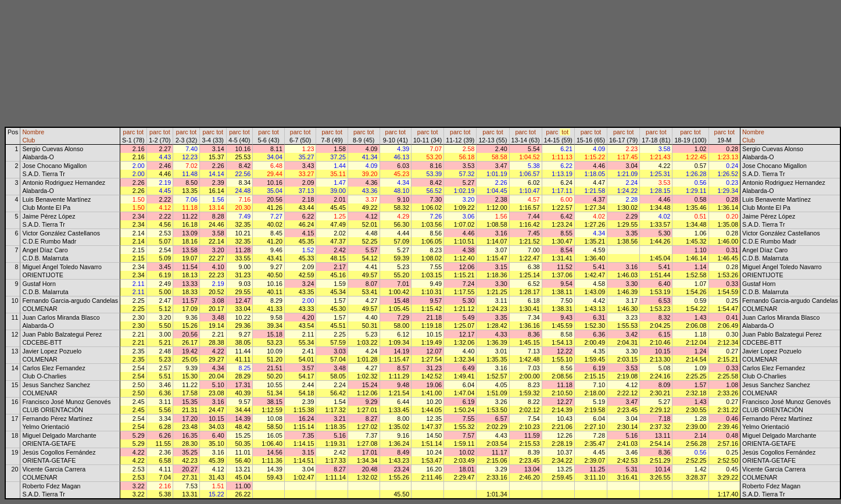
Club (28, 140)
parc (129, 132)
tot (140, 132)
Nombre (33, 132)
